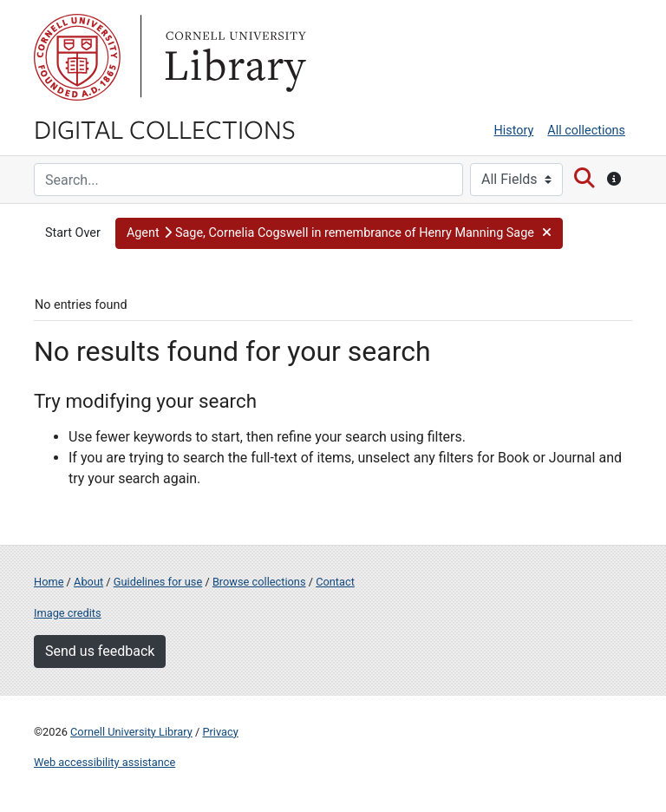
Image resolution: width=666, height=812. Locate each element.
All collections (586, 131)
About (88, 582)
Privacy (220, 732)
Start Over (73, 233)
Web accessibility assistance (104, 762)
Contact (335, 582)
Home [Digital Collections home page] (49, 582)
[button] (339, 233)
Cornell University (77, 57)
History (514, 131)
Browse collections (259, 582)
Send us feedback (100, 651)
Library (233, 57)
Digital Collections (165, 128)
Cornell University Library (131, 732)
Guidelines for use (158, 582)
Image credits (68, 613)
